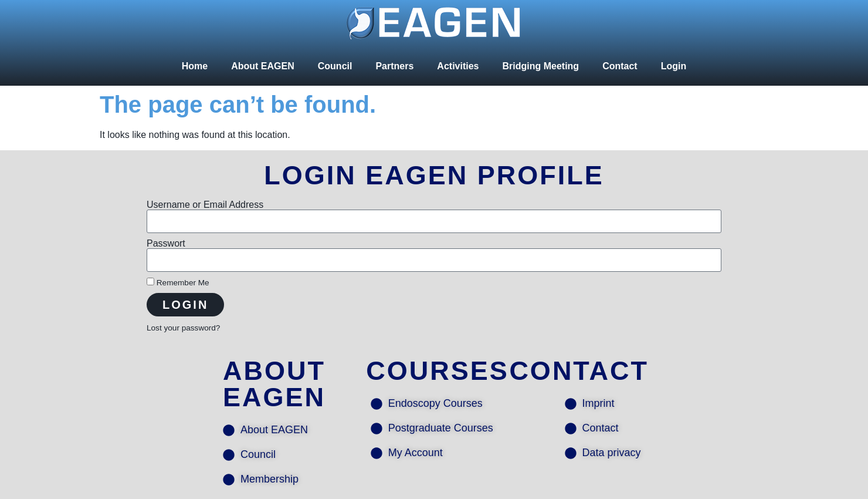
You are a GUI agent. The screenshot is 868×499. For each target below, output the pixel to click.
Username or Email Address (205, 205)
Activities (458, 66)
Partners (394, 66)
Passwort (166, 244)
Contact (620, 66)
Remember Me (178, 282)
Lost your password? (183, 328)
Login (674, 66)
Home (195, 66)
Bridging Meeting (540, 66)
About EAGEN (263, 66)
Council (335, 66)
